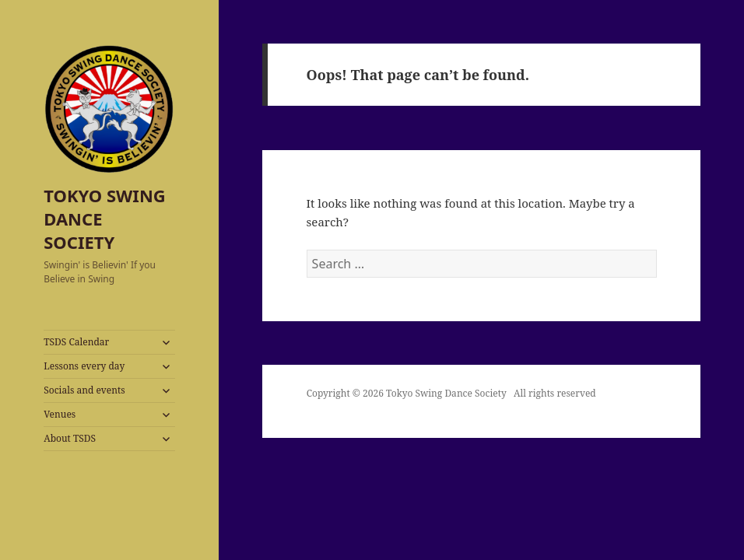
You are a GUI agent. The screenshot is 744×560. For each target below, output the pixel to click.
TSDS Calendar (76, 342)
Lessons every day (84, 366)
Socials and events (84, 390)
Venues (60, 414)
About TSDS (70, 438)
